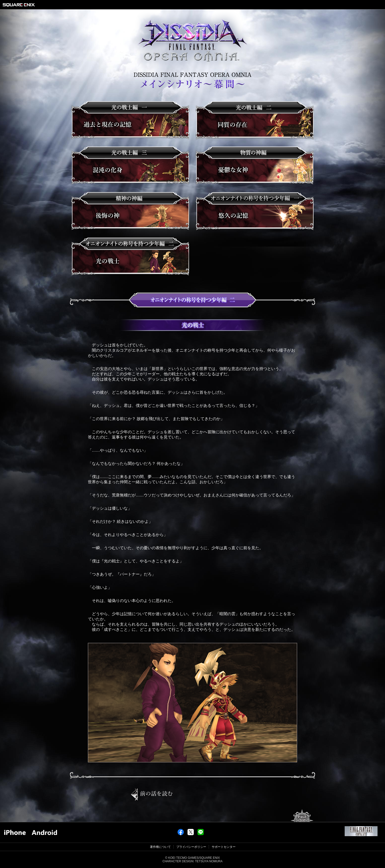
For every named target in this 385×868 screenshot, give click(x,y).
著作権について (160, 847)
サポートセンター (224, 847)
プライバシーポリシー (191, 847)
